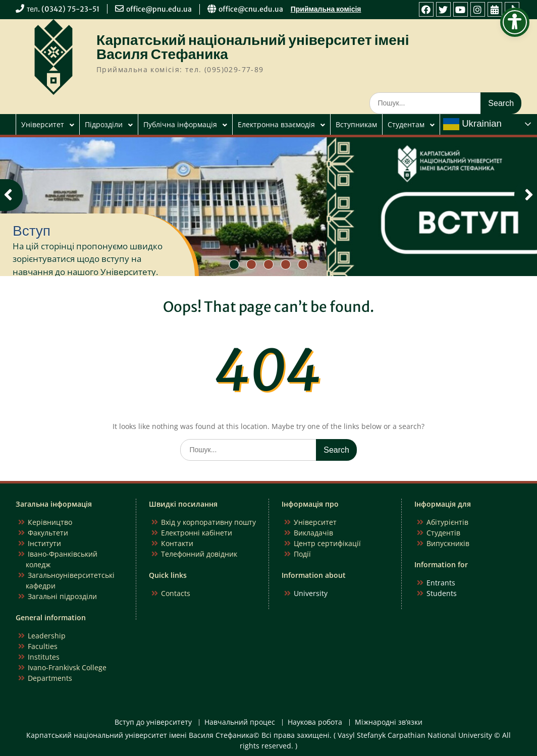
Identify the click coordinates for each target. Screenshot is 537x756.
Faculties (43, 646)
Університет (43, 124)
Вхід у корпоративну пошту (208, 522)
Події (302, 554)
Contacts (176, 593)
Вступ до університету (153, 722)
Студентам (406, 124)
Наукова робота (315, 722)
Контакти (177, 543)
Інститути (44, 543)
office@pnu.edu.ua (159, 9)
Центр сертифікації (327, 543)
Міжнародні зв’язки (389, 722)
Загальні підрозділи (62, 596)
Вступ (32, 231)
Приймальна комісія (326, 9)
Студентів (443, 533)
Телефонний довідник (199, 554)
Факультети (48, 533)
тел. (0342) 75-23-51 (63, 9)
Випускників (448, 543)
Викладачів (313, 533)
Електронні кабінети (197, 533)
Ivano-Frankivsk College (67, 667)
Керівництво (50, 522)
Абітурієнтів (447, 522)
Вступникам (356, 124)
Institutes (44, 657)
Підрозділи (104, 124)
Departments (50, 678)
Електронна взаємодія (276, 124)
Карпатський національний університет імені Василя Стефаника (253, 47)
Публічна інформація (180, 124)
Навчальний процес (240, 722)
